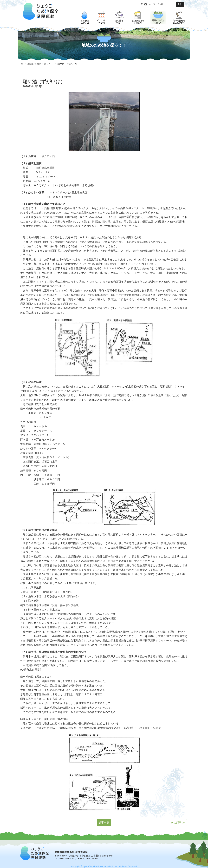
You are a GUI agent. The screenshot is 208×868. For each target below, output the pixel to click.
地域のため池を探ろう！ (40, 64)
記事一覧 (104, 823)
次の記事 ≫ (178, 823)
